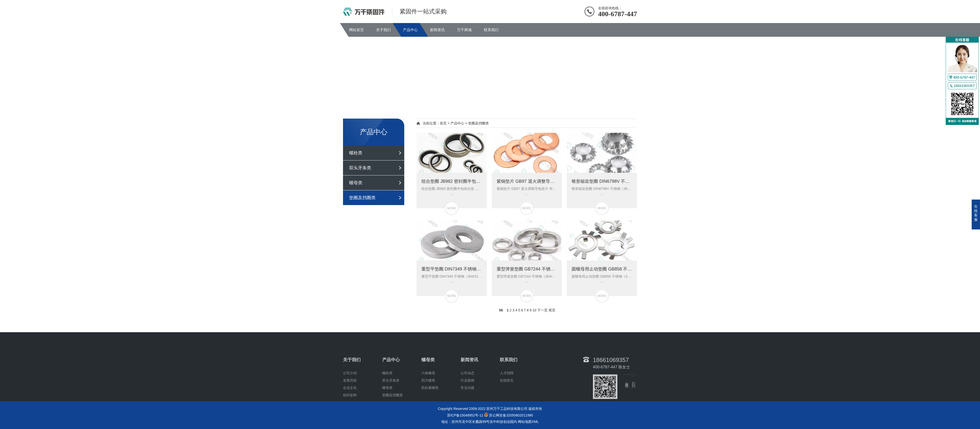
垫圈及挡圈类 (362, 198)
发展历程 (350, 409)
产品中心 (410, 30)
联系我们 (491, 30)
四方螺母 (428, 409)
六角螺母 (428, 402)
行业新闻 (467, 409)
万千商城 (464, 30)
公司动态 (467, 402)
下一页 (542, 310)
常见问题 (467, 416)
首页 (443, 123)
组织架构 (350, 424)
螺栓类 (356, 153)
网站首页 (356, 30)
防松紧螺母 (430, 416)
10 (534, 310)
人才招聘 (507, 402)
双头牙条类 (360, 168)
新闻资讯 (437, 30)
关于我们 (383, 30)
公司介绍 (350, 402)
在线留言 (507, 409)
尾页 (552, 310)
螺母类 (356, 183)
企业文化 (350, 416)
